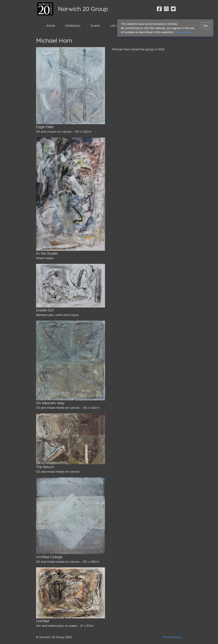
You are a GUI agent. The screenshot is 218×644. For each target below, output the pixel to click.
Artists (51, 26)
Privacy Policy (173, 637)
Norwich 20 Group (83, 9)
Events (95, 26)
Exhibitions (73, 26)
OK (206, 26)
